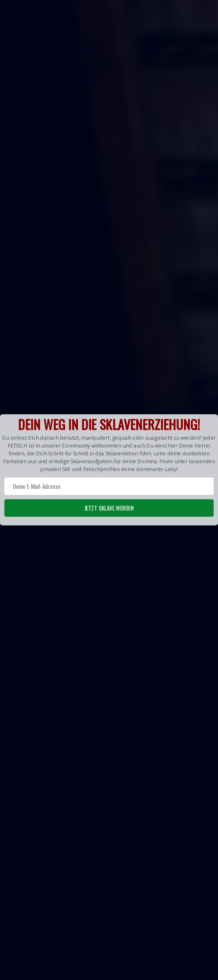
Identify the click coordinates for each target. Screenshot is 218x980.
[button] (109, 470)
